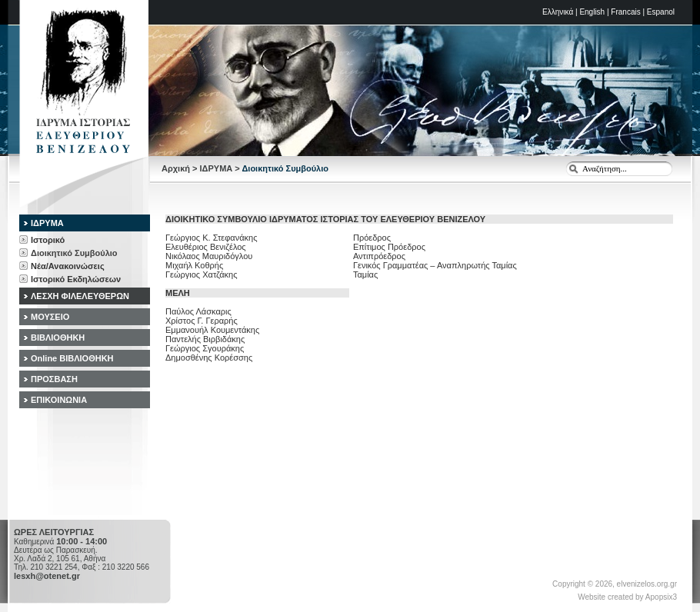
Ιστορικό (48, 240)
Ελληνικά (558, 12)
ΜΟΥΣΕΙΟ (50, 317)
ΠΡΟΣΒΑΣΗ (54, 379)
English (592, 12)
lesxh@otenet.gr (47, 576)
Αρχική (176, 168)
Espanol (661, 12)
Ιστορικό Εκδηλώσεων (76, 279)
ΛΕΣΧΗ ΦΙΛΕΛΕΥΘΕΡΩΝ (80, 296)
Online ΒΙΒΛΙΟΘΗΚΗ (72, 358)
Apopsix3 (661, 597)
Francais (625, 12)
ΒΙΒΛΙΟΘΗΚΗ (58, 338)
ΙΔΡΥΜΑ (217, 168)
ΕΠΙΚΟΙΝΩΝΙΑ (59, 400)
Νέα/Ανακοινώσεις (68, 266)
